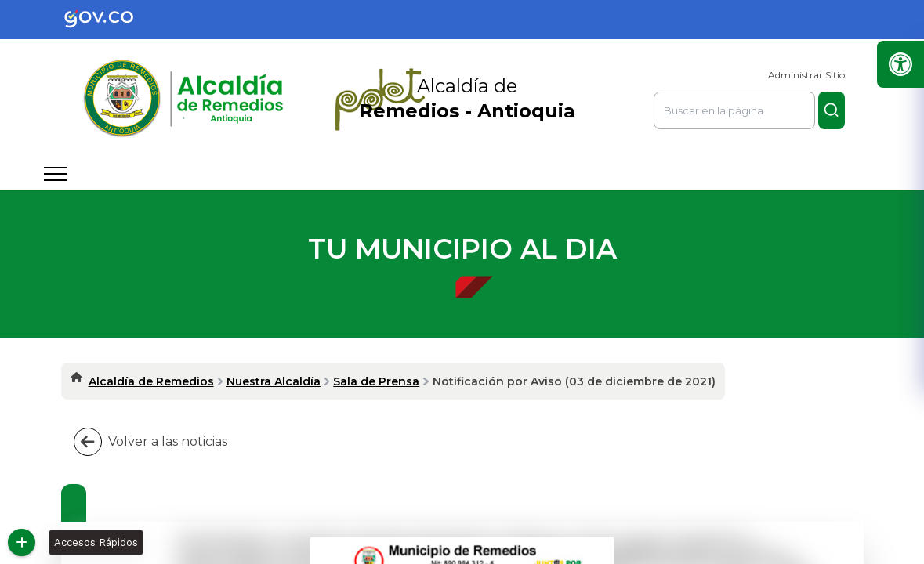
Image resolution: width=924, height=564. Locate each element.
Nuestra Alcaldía (274, 381)
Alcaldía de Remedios (151, 381)
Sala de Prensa (376, 381)
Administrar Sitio (806, 75)
